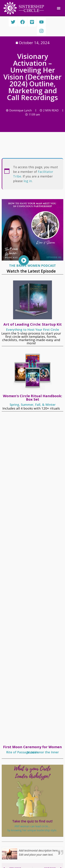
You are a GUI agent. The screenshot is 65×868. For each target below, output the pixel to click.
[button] (59, 8)
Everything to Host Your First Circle (32, 330)
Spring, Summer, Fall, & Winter (33, 405)
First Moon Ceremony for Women (32, 747)
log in (28, 181)
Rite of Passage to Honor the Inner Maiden (32, 752)
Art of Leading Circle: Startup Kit (33, 324)
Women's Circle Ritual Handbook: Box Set (32, 398)
